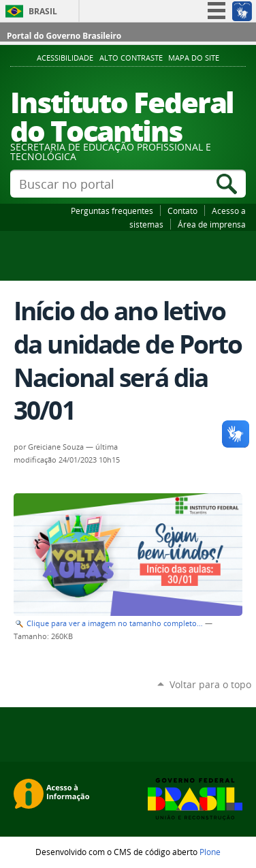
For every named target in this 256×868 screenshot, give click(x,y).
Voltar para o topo (210, 684)
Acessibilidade (65, 58)
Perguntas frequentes (112, 211)
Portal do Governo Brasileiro (64, 36)
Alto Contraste (131, 58)
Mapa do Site (194, 58)
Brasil (43, 11)
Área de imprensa (212, 224)
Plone (210, 852)
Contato (182, 211)
